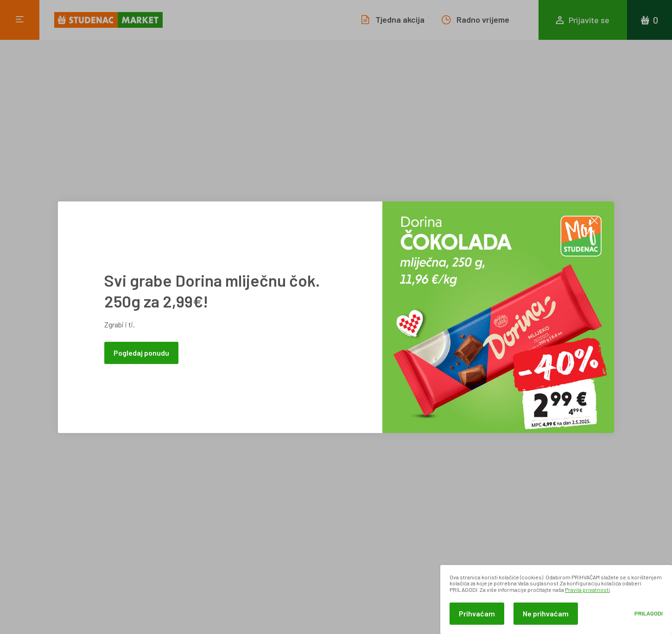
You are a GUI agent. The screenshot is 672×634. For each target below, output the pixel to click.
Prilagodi (649, 613)
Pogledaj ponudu (141, 353)
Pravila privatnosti (587, 590)
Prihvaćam (477, 613)
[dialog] (556, 599)
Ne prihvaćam (546, 613)
